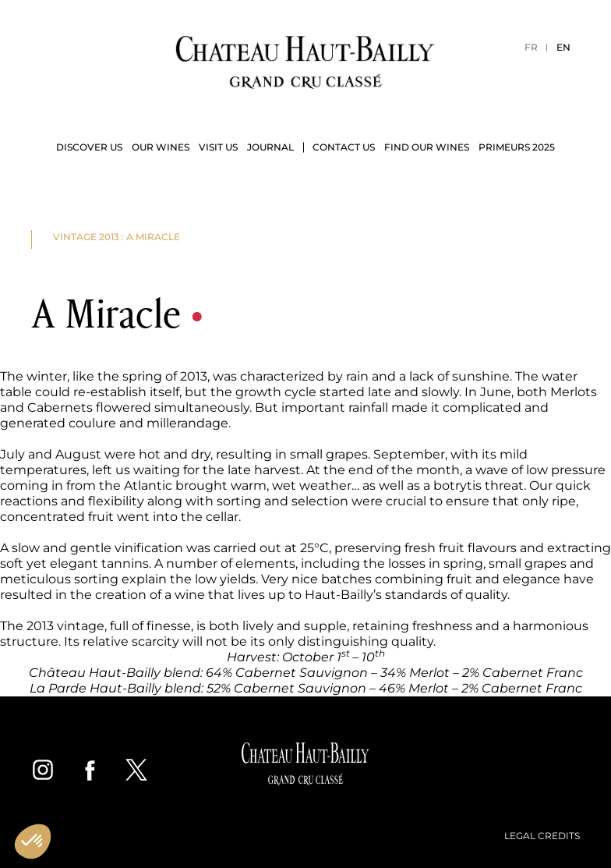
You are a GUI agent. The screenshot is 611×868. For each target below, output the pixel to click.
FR (531, 47)
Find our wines (427, 147)
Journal (270, 147)
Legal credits (542, 836)
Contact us (344, 147)
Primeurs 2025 (517, 147)
